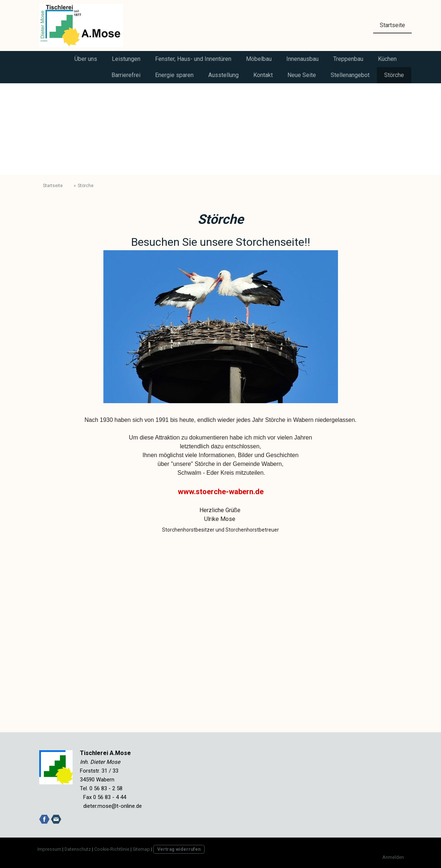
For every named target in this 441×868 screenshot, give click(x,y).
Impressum (49, 849)
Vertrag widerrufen (179, 849)
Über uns (86, 59)
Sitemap (141, 849)
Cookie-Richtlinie (112, 849)
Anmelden (393, 857)
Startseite (392, 25)
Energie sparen (174, 75)
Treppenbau (348, 59)
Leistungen (126, 59)
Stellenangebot (350, 75)
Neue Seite (302, 75)
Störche (394, 75)
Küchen (387, 59)
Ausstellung (223, 75)
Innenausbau (302, 59)
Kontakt (263, 75)
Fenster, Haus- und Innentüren (193, 59)
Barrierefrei (126, 75)
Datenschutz (78, 849)
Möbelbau (259, 59)
